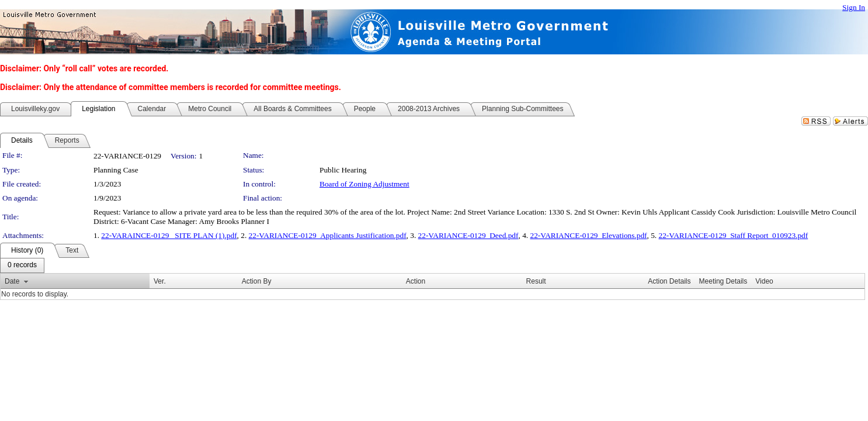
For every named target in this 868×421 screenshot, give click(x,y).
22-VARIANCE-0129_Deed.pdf (468, 235)
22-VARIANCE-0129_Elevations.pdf (588, 235)
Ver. (160, 281)
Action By (257, 281)
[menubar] (22, 265)
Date (12, 281)
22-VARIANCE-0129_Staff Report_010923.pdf (734, 235)
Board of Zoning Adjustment (364, 184)
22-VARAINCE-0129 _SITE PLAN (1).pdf (169, 235)
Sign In (854, 7)
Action (416, 281)
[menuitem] (22, 265)
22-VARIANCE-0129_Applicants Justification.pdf (328, 235)
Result (536, 281)
